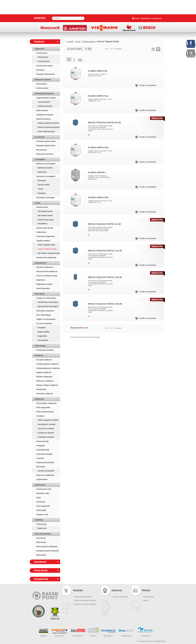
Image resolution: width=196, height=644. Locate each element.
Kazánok (39, 42)
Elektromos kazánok (43, 79)
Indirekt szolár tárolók (45, 228)
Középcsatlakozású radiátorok (48, 368)
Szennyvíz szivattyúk (46, 428)
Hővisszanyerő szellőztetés (47, 547)
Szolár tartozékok (43, 288)
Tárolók (38, 203)
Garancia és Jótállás (120, 597)
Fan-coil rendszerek (44, 323)
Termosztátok (43, 340)
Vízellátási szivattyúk (46, 437)
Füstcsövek (41, 570)
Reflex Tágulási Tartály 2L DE (105, 224)
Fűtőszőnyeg (41, 524)
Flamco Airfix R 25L (98, 197)
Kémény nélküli (44, 185)
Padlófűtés (39, 520)
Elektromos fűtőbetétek (45, 475)
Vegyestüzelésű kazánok (46, 98)
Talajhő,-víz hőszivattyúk (46, 319)
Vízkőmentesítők (43, 450)
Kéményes (40, 70)
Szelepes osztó (42, 514)
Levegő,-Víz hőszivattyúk (46, 298)
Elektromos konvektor (45, 154)
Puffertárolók (41, 232)
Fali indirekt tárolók (45, 211)
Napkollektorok (41, 263)
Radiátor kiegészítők (44, 377)
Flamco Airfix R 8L (98, 71)
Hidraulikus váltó (43, 493)
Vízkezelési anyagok (44, 454)
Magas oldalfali (44, 332)
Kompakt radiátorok (44, 360)
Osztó (39, 498)
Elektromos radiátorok (45, 381)
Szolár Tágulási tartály (46, 245)
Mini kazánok (41, 150)
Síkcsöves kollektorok (45, 267)
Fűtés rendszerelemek (45, 412)
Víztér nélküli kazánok (46, 131)
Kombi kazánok (44, 61)
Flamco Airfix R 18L (98, 147)
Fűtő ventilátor (40, 346)
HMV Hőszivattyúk (44, 315)
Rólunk (146, 600)
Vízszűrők (40, 458)
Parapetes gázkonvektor (46, 146)
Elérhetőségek (149, 597)
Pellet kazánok (42, 110)
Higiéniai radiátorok (44, 372)
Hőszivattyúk (40, 294)
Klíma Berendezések (43, 534)
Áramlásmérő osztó (44, 489)
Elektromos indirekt (45, 168)
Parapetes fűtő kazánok (46, 74)
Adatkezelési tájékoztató (83, 597)
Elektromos (42, 172)
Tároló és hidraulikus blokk (47, 276)
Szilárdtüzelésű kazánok (44, 93)
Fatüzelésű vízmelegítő (45, 197)
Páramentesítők (42, 441)
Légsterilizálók (42, 479)
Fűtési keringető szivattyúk (48, 420)
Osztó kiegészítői (43, 506)
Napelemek (41, 280)
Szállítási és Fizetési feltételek (85, 604)
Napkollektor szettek (44, 284)
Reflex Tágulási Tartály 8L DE (105, 123)
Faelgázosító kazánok (45, 115)
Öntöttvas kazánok (45, 106)
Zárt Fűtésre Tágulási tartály (49, 253)
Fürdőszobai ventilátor (45, 350)
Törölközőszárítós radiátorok (47, 364)
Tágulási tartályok (43, 241)
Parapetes (42, 193)
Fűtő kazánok (43, 57)
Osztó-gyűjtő (41, 510)
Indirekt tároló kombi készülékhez (46, 222)
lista (158, 49)
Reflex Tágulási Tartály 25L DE (105, 304)
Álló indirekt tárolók (45, 216)
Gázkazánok (40, 49)
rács (153, 49)
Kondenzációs (42, 53)
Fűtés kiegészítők (43, 407)
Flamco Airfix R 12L (98, 96)
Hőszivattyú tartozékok (45, 311)
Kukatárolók (41, 579)
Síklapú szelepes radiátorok (47, 385)
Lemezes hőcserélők (46, 471)
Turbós (40, 189)
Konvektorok (40, 137)
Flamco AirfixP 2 (97, 172)
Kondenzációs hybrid (45, 66)
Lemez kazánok (44, 102)
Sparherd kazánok (44, 119)
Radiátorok (39, 355)
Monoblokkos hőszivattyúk (48, 302)
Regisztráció (157, 18)
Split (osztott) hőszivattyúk (48, 306)
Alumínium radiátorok (45, 394)
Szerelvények (40, 485)
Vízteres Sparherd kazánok (48, 123)
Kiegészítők (42, 336)
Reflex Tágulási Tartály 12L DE (105, 251)
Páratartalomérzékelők (45, 462)
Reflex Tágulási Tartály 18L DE (105, 277)
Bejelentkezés (146, 18)
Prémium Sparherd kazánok (49, 127)
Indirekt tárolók (42, 207)
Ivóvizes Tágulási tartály (47, 249)
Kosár (137, 18)
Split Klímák (41, 538)
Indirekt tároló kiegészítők (46, 258)
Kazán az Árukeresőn (60, 633)
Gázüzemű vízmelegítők (46, 176)
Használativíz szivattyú (47, 424)
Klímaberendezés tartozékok (48, 551)
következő (118, 49)
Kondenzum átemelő (46, 433)
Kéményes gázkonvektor (46, 141)
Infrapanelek (41, 389)
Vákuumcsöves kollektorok (47, 271)
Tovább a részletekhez (148, 85)
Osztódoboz (41, 502)
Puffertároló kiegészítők (46, 236)
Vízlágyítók (41, 446)
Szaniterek (40, 562)
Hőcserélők (41, 467)
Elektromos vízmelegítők (46, 164)
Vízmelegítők (40, 159)
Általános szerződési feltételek (85, 600)
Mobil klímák (41, 555)
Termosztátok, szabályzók (46, 403)
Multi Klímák (41, 542)
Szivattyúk (40, 416)
